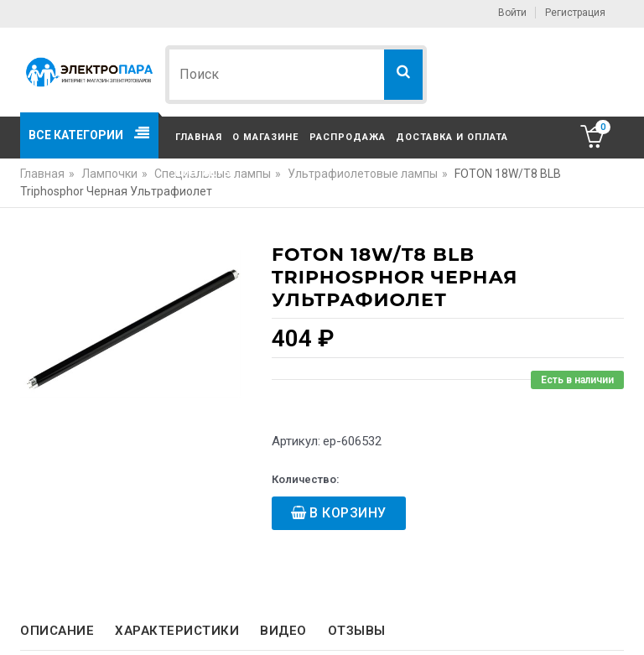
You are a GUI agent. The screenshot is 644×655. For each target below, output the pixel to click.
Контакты (204, 173)
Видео (283, 631)
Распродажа (348, 137)
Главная (199, 137)
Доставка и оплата (452, 137)
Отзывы (357, 631)
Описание (57, 631)
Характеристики (177, 631)
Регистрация (575, 13)
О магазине (265, 137)
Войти (512, 13)
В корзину (348, 513)
